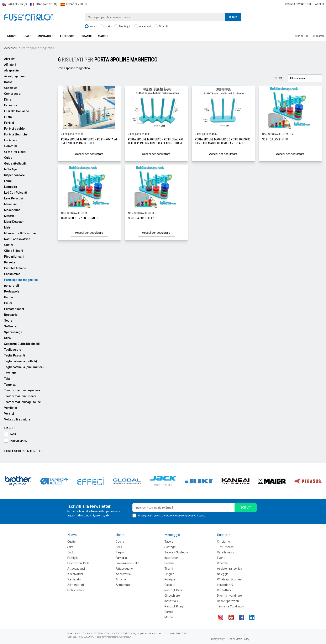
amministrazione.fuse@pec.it (116, 637)
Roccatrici (11, 315)
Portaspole (12, 291)
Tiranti (169, 569)
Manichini (11, 204)
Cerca (233, 17)
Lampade (10, 187)
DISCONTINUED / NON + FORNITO (80, 218)
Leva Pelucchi (14, 198)
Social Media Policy (239, 639)
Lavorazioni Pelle (78, 563)
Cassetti (170, 585)
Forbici (9, 123)
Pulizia (9, 297)
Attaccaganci (76, 569)
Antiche (121, 579)
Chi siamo (318, 36)
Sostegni (170, 547)
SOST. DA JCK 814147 (141, 218)
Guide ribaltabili (15, 163)
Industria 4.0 (172, 601)
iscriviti (246, 508)
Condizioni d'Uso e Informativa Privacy (183, 516)
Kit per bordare (14, 175)
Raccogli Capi (173, 590)
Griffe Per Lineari (16, 152)
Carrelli (169, 612)
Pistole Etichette (15, 268)
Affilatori (10, 65)
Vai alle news (226, 552)
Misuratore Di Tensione (20, 233)
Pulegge (170, 579)
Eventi (221, 558)
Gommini (10, 146)
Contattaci (224, 590)
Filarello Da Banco (17, 111)
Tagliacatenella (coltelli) (21, 361)
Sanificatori (75, 579)
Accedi (319, 4)
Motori (169, 617)
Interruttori (172, 558)
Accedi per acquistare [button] (89, 154)
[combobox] (163, 17)
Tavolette (10, 373)
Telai (7, 379)
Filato (8, 117)
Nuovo (91, 26)
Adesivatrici (75, 574)
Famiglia (73, 558)
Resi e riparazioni (228, 601)
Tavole (169, 542)
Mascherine (12, 210)
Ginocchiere (172, 596)
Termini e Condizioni (230, 606)
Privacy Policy (217, 639)
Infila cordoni (76, 590)
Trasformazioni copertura (22, 390)
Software (10, 326)
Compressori (13, 94)
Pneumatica (12, 274)
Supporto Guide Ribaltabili (22, 344)
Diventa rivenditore (298, 4)
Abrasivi (10, 59)
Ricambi (161, 26)
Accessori (143, 26)
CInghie (169, 574)
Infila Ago (11, 169)
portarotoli (12, 286)
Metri (8, 227)
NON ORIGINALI (16, 441)
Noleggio (223, 574)
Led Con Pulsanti (15, 193)
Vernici (9, 414)
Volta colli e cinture (17, 419)
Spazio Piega (13, 332)
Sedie (8, 321)
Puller (8, 303)
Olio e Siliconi (14, 251)
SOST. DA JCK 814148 (275, 139)
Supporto (301, 36)
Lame (8, 181)
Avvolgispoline (14, 76)
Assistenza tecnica (230, 569)
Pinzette (10, 262)
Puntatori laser (14, 309)
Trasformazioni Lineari (20, 396)
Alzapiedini (12, 70)
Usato (106, 26)
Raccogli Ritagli (174, 606)
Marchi (103, 36)
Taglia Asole (13, 350)
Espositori (11, 105)
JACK (10, 434)
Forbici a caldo (14, 129)
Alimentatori (76, 585)
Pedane (170, 563)
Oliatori (9, 245)
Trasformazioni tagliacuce (22, 402)
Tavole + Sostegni (176, 552)
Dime (8, 100)
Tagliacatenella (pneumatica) (24, 367)
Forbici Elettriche (16, 134)
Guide (8, 158)
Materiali (10, 216)
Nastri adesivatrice (17, 239)
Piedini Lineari (14, 257)
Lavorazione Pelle (127, 563)
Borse (8, 82)
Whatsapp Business (230, 579)
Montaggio (123, 26)
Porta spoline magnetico (21, 280)
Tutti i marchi (226, 547)
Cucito (72, 542)
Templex (10, 385)
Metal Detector (14, 222)
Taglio (71, 552)
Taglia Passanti (15, 355)
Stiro (7, 338)
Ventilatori (11, 408)
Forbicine (11, 140)
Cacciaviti (11, 88)
